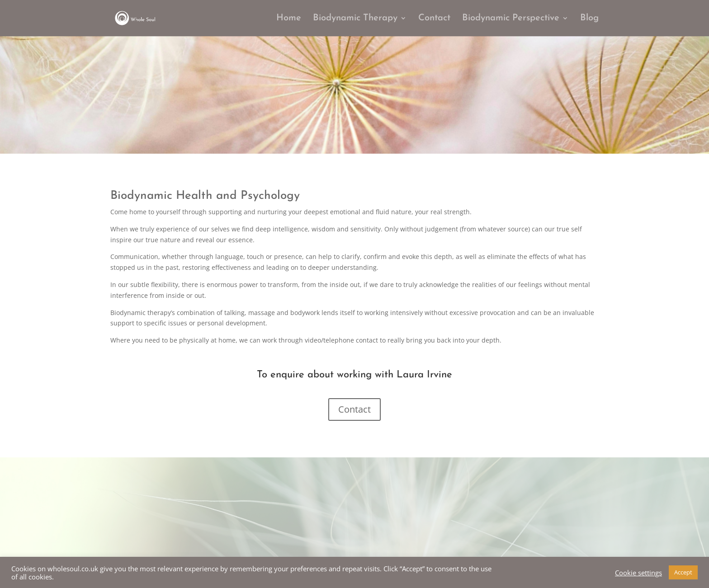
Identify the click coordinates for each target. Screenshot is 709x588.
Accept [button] (683, 572)
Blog (589, 19)
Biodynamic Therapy (355, 19)
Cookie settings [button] (638, 573)
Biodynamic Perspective (511, 19)
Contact (434, 19)
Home (289, 19)
